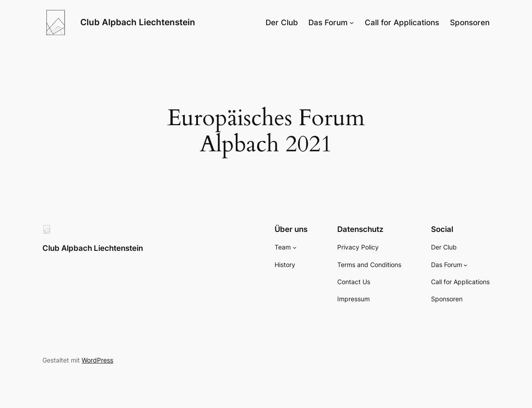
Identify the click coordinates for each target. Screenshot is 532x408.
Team (283, 247)
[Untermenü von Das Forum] (352, 23)
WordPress (97, 360)
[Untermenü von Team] (295, 247)
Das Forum (328, 23)
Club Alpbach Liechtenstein (138, 22)
